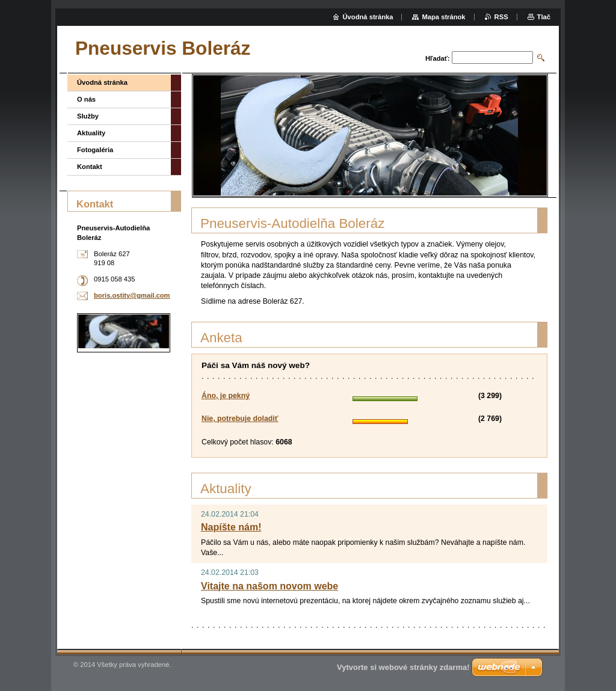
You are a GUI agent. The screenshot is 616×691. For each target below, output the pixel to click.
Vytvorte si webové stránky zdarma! (403, 667)
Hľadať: (438, 58)
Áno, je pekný (226, 396)
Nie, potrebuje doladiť (240, 419)
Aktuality (91, 133)
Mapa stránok (443, 17)
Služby (88, 116)
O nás (86, 99)
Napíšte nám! (231, 527)
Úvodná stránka (102, 82)
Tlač (544, 17)
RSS (501, 17)
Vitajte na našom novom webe (269, 586)
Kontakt (90, 167)
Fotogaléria (95, 150)
